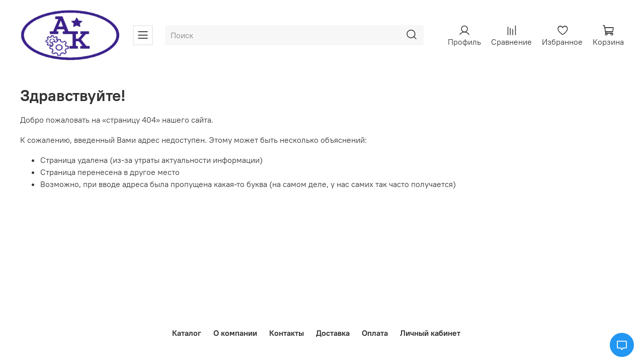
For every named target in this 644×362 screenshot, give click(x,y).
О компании (235, 333)
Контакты (287, 333)
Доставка (333, 333)
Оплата (375, 333)
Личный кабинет (430, 333)
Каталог (187, 333)
